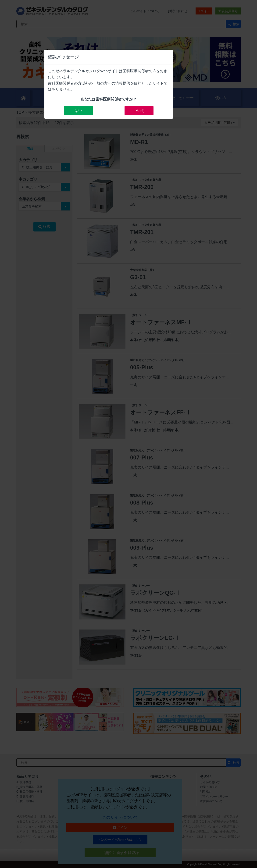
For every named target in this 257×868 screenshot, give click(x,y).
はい (78, 111)
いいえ (139, 111)
